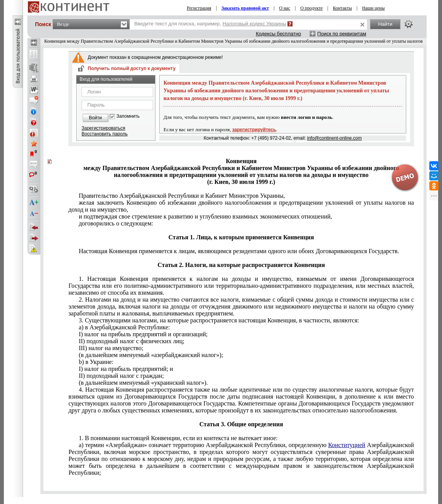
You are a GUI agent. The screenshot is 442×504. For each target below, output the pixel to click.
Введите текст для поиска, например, (210, 24)
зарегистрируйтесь (254, 130)
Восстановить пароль (105, 134)
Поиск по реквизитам (342, 34)
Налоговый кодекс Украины (255, 24)
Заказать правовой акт (245, 8)
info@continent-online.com (334, 138)
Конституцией (347, 445)
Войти (95, 118)
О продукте (312, 8)
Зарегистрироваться (103, 128)
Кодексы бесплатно (279, 34)
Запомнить (128, 116)
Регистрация (199, 8)
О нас (285, 8)
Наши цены (373, 8)
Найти (385, 24)
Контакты (342, 8)
